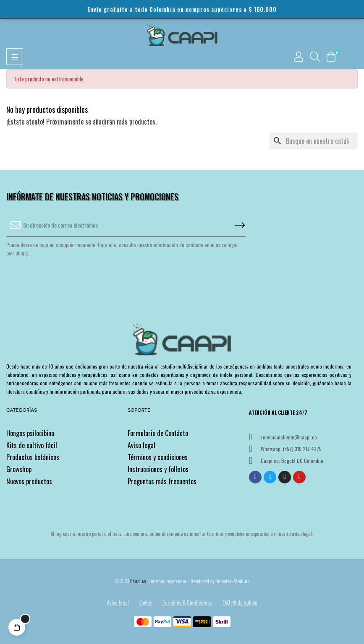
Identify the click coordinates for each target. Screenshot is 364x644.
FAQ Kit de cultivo (240, 602)
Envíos (146, 602)
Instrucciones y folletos (158, 469)
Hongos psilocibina (30, 433)
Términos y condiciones (158, 457)
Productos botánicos (33, 457)
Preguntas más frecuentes (162, 481)
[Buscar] (313, 141)
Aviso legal (141, 445)
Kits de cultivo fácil (32, 445)
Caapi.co (138, 581)
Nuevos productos (29, 481)
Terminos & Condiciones (187, 602)
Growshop (19, 469)
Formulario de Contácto (158, 433)
